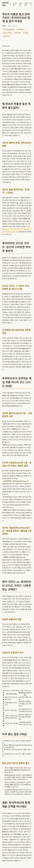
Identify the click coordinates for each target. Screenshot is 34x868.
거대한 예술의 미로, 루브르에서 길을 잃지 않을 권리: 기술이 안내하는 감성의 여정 (17, 229)
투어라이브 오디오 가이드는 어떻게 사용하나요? (17, 742)
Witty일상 (21, 4)
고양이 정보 (26, 4)
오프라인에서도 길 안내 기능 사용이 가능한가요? (17, 755)
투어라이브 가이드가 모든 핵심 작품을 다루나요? (17, 751)
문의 (31, 4)
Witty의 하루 (5, 4)
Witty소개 (15, 4)
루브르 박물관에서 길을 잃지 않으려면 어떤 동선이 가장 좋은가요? (17, 746)
